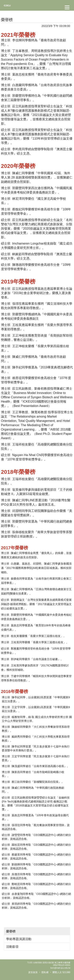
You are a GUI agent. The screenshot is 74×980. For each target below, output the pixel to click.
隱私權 (45, 972)
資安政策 (33, 972)
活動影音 (12, 947)
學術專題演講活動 (19, 939)
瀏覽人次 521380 (61, 972)
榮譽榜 (11, 931)
